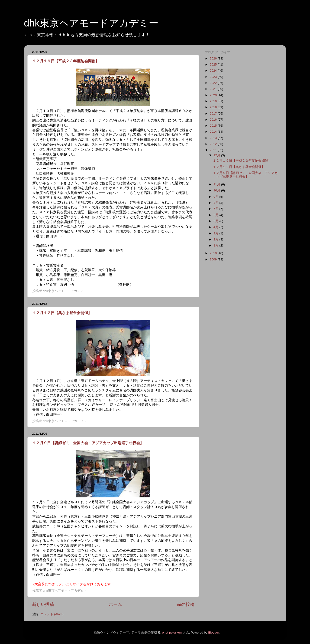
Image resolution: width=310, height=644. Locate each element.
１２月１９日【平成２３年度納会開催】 (66, 61)
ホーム (115, 604)
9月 (216, 197)
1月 (216, 245)
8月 (216, 203)
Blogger (213, 632)
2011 (214, 150)
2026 (214, 58)
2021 (214, 89)
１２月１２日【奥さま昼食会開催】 (62, 313)
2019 (214, 101)
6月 (216, 215)
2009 (214, 259)
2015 (214, 126)
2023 (214, 77)
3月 (216, 233)
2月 (216, 239)
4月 (216, 227)
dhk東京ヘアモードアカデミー (91, 23)
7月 (216, 209)
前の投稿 (186, 604)
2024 (214, 71)
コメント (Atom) (52, 614)
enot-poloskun (172, 632)
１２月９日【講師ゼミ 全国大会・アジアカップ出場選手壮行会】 (88, 443)
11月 (217, 184)
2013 (214, 138)
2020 (214, 95)
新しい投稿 (43, 604)
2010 (214, 253)
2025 (214, 64)
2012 (214, 144)
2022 (214, 83)
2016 (214, 120)
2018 (214, 107)
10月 (217, 190)
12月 (217, 155)
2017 (214, 113)
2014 (214, 132)
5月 (216, 221)
